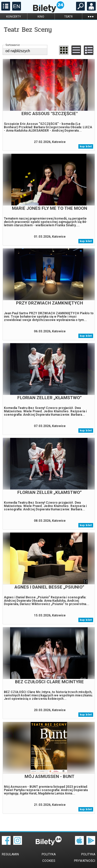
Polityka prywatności (85, 858)
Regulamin (10, 854)
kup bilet (86, 146)
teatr (68, 17)
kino (41, 17)
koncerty (14, 17)
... (91, 16)
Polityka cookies (49, 858)
